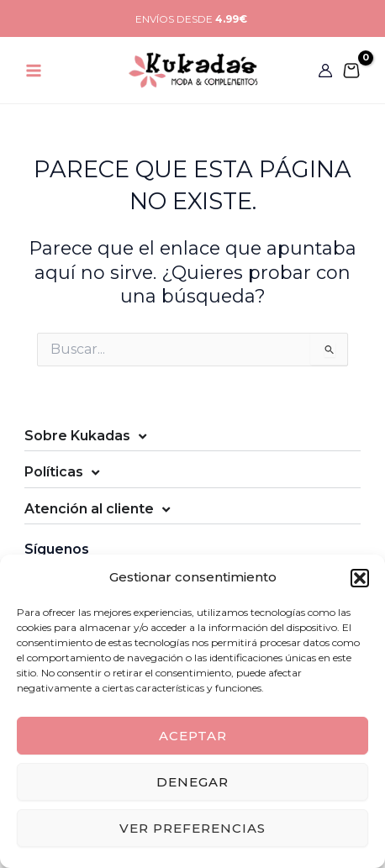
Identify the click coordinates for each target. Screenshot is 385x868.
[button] (360, 578)
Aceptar (193, 736)
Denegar (192, 782)
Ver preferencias (192, 828)
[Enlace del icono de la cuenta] (325, 71)
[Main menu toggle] (34, 70)
